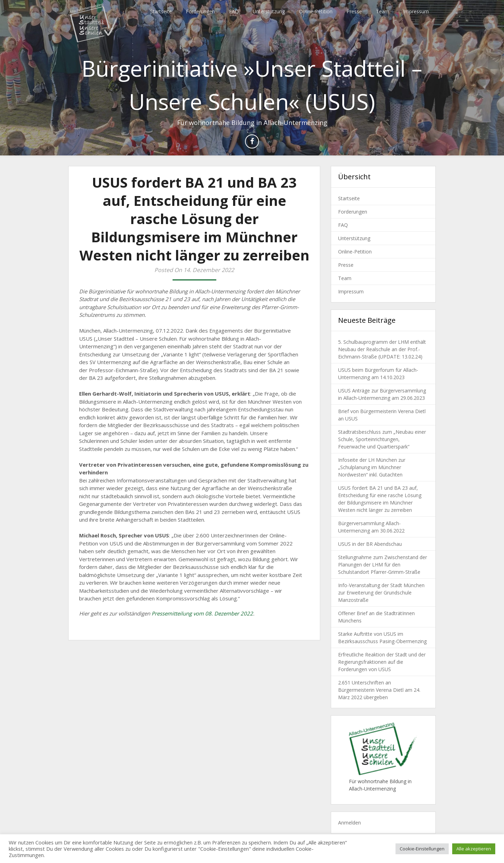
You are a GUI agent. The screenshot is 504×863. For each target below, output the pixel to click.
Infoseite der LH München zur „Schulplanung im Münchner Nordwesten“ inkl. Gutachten (372, 467)
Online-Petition (316, 11)
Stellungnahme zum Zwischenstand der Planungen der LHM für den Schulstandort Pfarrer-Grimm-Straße (383, 565)
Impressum (416, 11)
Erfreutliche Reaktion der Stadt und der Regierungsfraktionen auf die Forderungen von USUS (382, 662)
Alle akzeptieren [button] (474, 849)
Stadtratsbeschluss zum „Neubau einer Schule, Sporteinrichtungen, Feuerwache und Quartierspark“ (382, 439)
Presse (354, 11)
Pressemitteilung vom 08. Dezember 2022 (202, 613)
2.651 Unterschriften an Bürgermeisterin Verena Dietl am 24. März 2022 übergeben (379, 690)
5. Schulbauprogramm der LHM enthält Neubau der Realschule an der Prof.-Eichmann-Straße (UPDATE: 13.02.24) (382, 349)
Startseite (161, 11)
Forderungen (200, 11)
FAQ (234, 11)
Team (383, 11)
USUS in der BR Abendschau (370, 544)
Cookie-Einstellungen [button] (422, 849)
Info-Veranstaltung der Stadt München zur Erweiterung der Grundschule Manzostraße (381, 593)
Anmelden (349, 823)
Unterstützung (269, 11)
